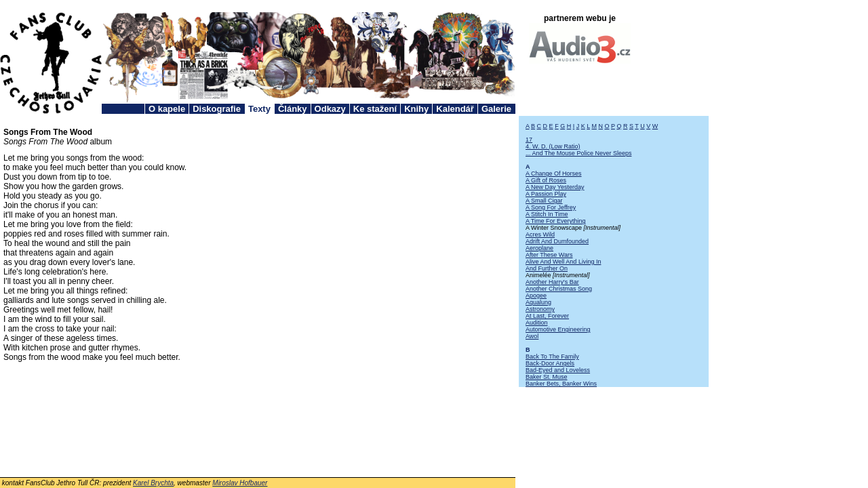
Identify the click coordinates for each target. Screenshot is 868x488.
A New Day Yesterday (555, 187)
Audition (537, 323)
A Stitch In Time (547, 214)
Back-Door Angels (550, 363)
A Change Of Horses (554, 174)
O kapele (167, 109)
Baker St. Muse (547, 377)
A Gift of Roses (546, 180)
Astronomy (540, 309)
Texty (259, 109)
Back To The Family (552, 357)
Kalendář (455, 109)
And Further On (547, 268)
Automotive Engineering (558, 329)
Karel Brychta (153, 483)
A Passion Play (546, 194)
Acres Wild (540, 235)
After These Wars (549, 255)
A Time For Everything (556, 221)
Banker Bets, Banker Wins (561, 384)
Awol (532, 336)
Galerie (496, 109)
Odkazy (330, 109)
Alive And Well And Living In (563, 262)
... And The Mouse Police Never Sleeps (578, 153)
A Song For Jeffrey (551, 207)
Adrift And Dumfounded (557, 241)
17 (529, 140)
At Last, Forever (547, 316)
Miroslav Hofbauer (240, 483)
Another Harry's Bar (552, 282)
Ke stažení (375, 109)
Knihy (416, 109)
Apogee (536, 296)
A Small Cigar (544, 201)
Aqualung (538, 302)
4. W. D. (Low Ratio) (553, 146)
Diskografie (217, 109)
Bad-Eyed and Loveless (558, 370)
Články (293, 109)
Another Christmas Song (559, 289)
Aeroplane (539, 248)
